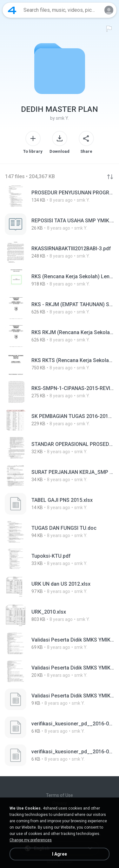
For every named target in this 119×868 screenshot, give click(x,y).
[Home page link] (12, 10)
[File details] (60, 196)
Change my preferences (31, 840)
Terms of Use (60, 795)
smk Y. (62, 118)
